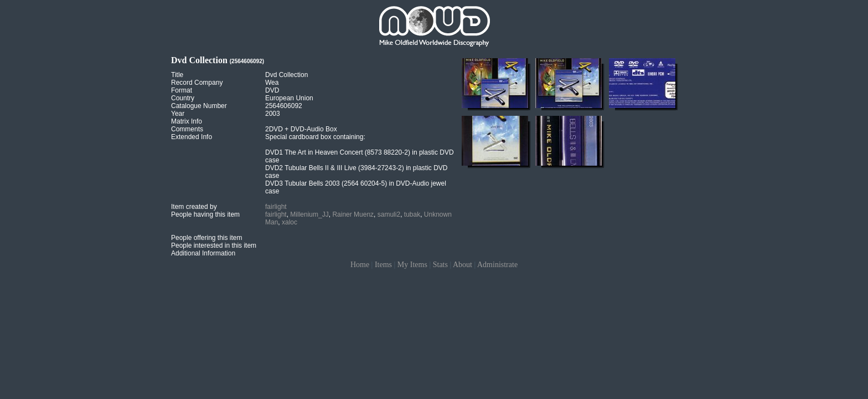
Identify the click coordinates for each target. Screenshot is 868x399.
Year (178, 114)
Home (360, 265)
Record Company (197, 83)
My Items (412, 265)
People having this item (205, 214)
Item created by (194, 207)
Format (182, 90)
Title (177, 75)
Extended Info (192, 137)
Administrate (497, 265)
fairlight (276, 207)
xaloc (290, 222)
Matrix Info (187, 121)
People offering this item (207, 238)
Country (183, 98)
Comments (187, 129)
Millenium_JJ (309, 214)
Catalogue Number (199, 106)
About (463, 265)
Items (383, 265)
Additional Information (203, 253)
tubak (412, 214)
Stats (440, 265)
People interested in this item (214, 245)
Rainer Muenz (353, 214)
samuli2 (389, 214)
